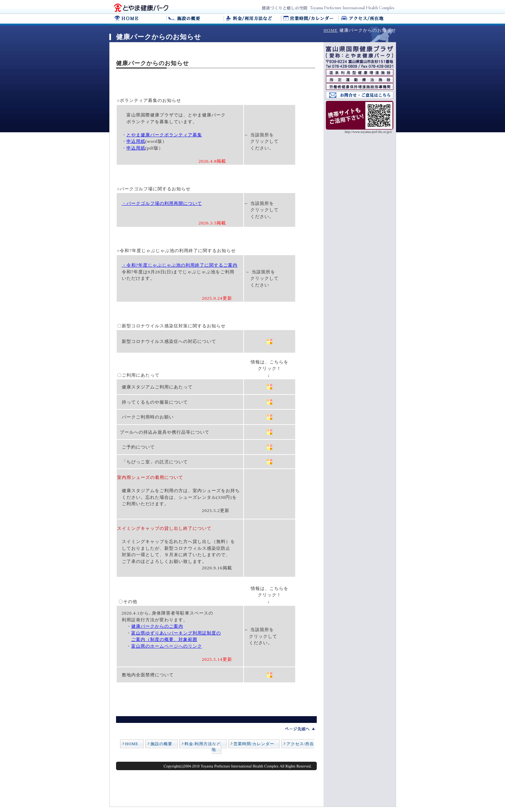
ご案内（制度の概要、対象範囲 (164, 639)
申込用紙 (136, 141)
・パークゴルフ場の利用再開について (162, 203)
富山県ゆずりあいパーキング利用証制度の (176, 633)
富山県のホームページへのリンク (167, 646)
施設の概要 (161, 744)
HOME (331, 30)
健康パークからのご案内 (157, 626)
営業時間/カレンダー (254, 744)
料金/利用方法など (203, 744)
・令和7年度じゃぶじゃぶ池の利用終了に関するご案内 (180, 265)
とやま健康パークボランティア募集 (164, 135)
